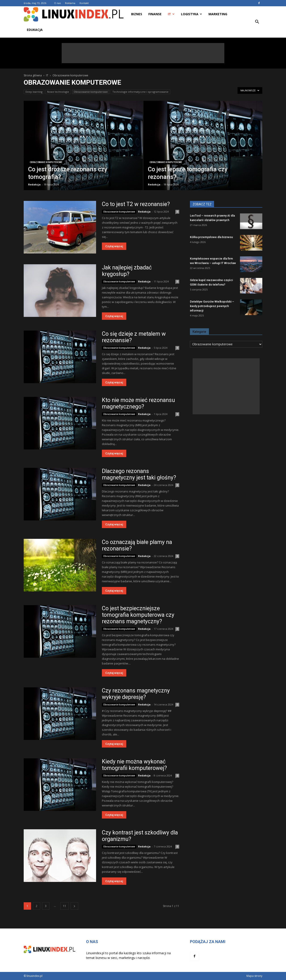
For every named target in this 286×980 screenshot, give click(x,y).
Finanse (155, 14)
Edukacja (35, 30)
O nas (57, 3)
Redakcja (34, 184)
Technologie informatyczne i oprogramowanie (140, 92)
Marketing (218, 14)
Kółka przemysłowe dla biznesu (211, 237)
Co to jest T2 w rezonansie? (136, 204)
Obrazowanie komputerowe (91, 92)
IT (171, 14)
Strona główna (33, 75)
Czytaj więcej (114, 246)
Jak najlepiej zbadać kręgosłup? (127, 271)
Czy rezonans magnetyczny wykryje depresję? (136, 694)
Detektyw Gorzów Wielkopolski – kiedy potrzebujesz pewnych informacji (212, 306)
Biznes (137, 14)
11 (65, 906)
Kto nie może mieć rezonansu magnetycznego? (138, 403)
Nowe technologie (58, 92)
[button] (257, 22)
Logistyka (191, 14)
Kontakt (84, 3)
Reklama (70, 3)
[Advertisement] (143, 53)
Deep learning (34, 92)
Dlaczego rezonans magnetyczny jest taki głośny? (139, 474)
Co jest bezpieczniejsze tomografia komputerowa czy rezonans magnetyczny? (138, 615)
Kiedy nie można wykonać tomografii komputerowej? (134, 765)
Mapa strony (254, 976)
